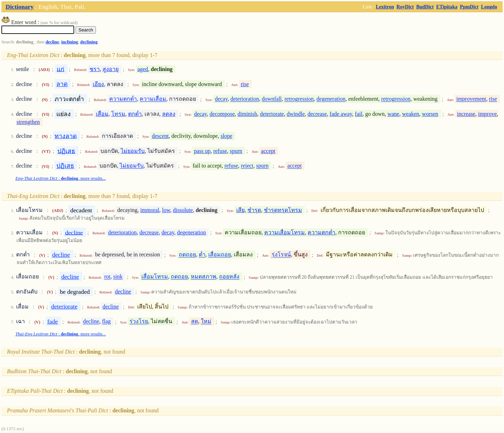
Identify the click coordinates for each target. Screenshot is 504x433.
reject (247, 166)
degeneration (331, 99)
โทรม (118, 114)
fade (52, 321)
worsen (430, 114)
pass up (202, 151)
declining (89, 42)
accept (268, 151)
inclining (70, 42)
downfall (272, 99)
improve (487, 114)
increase (466, 114)
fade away (341, 114)
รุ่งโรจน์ (281, 255)
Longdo (489, 7)
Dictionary (20, 7)
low (166, 210)
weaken (411, 114)
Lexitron (385, 7)
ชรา (95, 69)
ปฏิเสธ (66, 151)
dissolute (183, 210)
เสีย (240, 210)
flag (106, 322)
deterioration (245, 99)
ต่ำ (202, 255)
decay (221, 99)
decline (52, 42)
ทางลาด (66, 136)
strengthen (28, 122)
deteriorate (272, 114)
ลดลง (169, 114)
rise (245, 84)
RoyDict (405, 7)
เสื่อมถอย (220, 255)
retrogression (299, 99)
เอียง (98, 84)
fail (359, 114)
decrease (317, 114)
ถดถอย (187, 255)
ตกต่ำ (135, 114)
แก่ (61, 69)
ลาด (62, 84)
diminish (247, 114)
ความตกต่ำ (123, 99)
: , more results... (61, 178)
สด (195, 322)
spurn (236, 151)
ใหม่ (206, 322)
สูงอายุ (111, 69)
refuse (220, 151)
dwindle (296, 114)
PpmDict (469, 7)
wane (393, 114)
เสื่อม (102, 114)
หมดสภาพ (204, 277)
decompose (222, 114)
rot (107, 277)
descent (160, 136)
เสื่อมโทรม (155, 277)
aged (143, 69)
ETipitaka (447, 7)
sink (118, 277)
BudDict (425, 7)
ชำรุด (254, 210)
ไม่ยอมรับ (133, 151)
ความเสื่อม (153, 99)
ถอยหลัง (229, 277)
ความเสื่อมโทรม (285, 232)
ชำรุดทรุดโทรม (283, 210)
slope (226, 136)
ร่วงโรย (139, 322)
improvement (471, 99)
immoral (150, 210)
